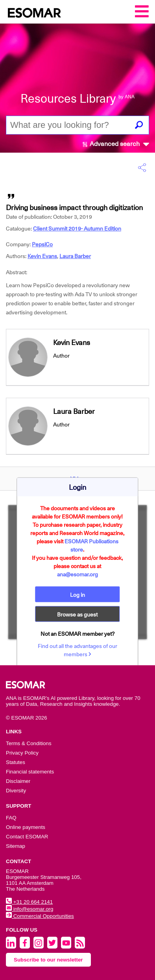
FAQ (11, 818)
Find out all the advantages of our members (77, 650)
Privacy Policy (22, 753)
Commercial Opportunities (40, 916)
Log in (77, 595)
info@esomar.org (30, 909)
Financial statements (30, 772)
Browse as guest (77, 615)
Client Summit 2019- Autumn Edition (77, 229)
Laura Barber (75, 256)
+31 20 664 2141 (29, 902)
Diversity (16, 791)
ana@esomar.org (77, 574)
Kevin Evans (42, 256)
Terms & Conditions (29, 743)
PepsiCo (42, 244)
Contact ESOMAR (27, 837)
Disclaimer (18, 781)
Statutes (16, 762)
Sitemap (16, 846)
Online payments (26, 827)
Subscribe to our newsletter (48, 960)
